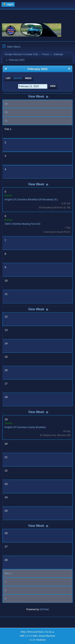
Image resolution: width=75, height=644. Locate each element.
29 (6, 104)
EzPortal (44, 609)
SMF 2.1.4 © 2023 (29, 636)
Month (18, 78)
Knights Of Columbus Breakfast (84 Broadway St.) (31, 200)
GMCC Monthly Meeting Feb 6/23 (22, 224)
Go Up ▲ (50, 632)
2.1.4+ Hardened (37, 640)
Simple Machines (47, 636)
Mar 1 (8, 573)
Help (23, 632)
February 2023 (37, 69)
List (8, 78)
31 (6, 121)
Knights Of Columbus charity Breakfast (25, 427)
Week (28, 78)
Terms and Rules (35, 632)
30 (6, 112)
